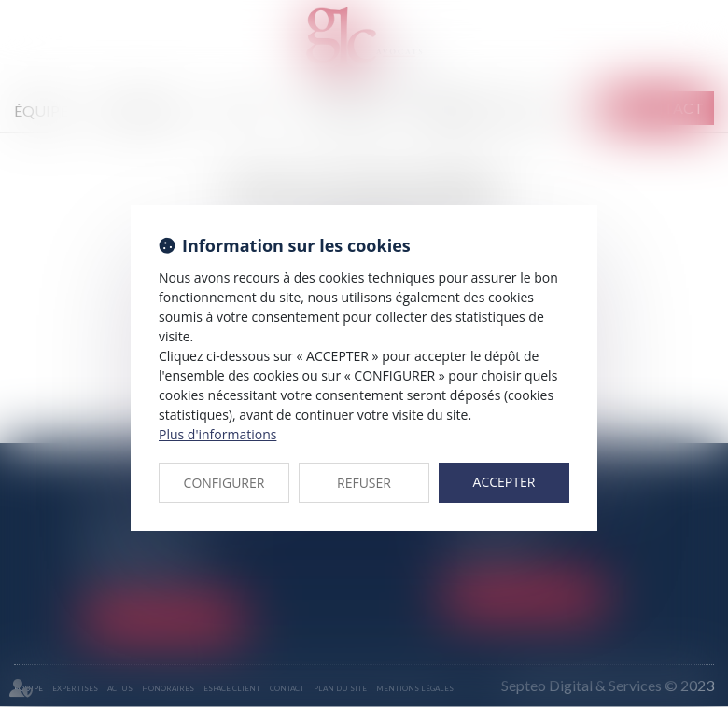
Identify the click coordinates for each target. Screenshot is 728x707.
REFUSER (364, 483)
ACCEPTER (504, 482)
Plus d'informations (217, 434)
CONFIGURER (224, 483)
